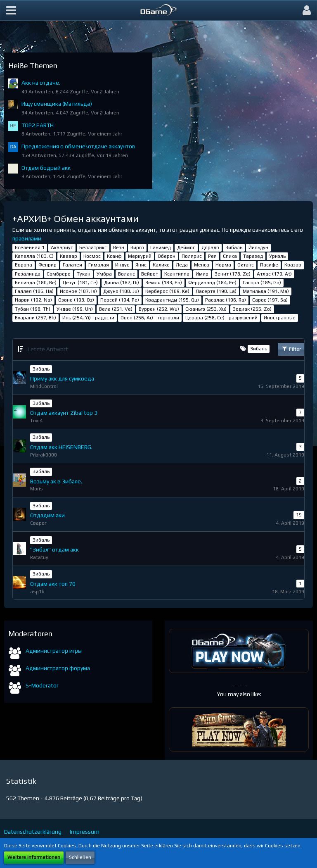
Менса (202, 265)
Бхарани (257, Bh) (35, 318)
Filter (291, 349)
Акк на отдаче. (41, 83)
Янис (141, 265)
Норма (223, 265)
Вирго (137, 247)
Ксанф (114, 256)
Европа (24, 265)
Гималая (99, 265)
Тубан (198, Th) (33, 309)
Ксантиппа (177, 274)
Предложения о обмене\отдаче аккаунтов (78, 146)
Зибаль (234, 247)
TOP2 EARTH (38, 125)
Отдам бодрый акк (46, 168)
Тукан (84, 274)
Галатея (72, 265)
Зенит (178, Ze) (233, 274)
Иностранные (280, 318)
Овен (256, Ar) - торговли (150, 318)
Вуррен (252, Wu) (159, 309)
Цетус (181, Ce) (80, 283)
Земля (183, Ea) (164, 283)
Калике (161, 265)
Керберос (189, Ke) (167, 291)
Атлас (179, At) (274, 274)
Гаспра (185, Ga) (262, 283)
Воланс (127, 274)
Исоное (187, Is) (78, 291)
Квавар (69, 256)
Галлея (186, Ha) (34, 291)
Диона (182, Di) (122, 283)
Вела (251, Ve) (116, 309)
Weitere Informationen (34, 857)
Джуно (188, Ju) (121, 291)
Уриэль (277, 256)
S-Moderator (42, 685)
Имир (202, 274)
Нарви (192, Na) (33, 300)
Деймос (186, 247)
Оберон (167, 256)
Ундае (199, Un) (75, 309)
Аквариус (62, 247)
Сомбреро (59, 274)
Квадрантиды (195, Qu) (172, 300)
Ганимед (161, 247)
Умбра (104, 274)
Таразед (253, 256)
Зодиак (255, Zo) (252, 309)
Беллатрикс (93, 247)
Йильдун (258, 247)
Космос (92, 256)
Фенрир (47, 265)
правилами (27, 238)
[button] (11, 10)
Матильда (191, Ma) (266, 291)
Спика (230, 256)
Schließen (80, 857)
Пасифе (269, 265)
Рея (212, 256)
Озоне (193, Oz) (76, 300)
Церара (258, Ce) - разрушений (221, 318)
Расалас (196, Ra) (226, 300)
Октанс (246, 265)
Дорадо (210, 247)
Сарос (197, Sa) (270, 300)
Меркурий (140, 256)
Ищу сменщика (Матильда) (57, 104)
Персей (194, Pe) (120, 300)
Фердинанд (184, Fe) (212, 283)
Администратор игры (54, 651)
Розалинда (28, 274)
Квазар (293, 265)
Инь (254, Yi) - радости (88, 318)
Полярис (192, 256)
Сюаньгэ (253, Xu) (206, 309)
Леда (182, 265)
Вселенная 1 (30, 247)
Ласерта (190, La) (216, 291)
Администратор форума (58, 668)
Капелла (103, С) (34, 256)
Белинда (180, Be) (36, 283)
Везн (119, 247)
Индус (122, 265)
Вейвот (150, 274)
